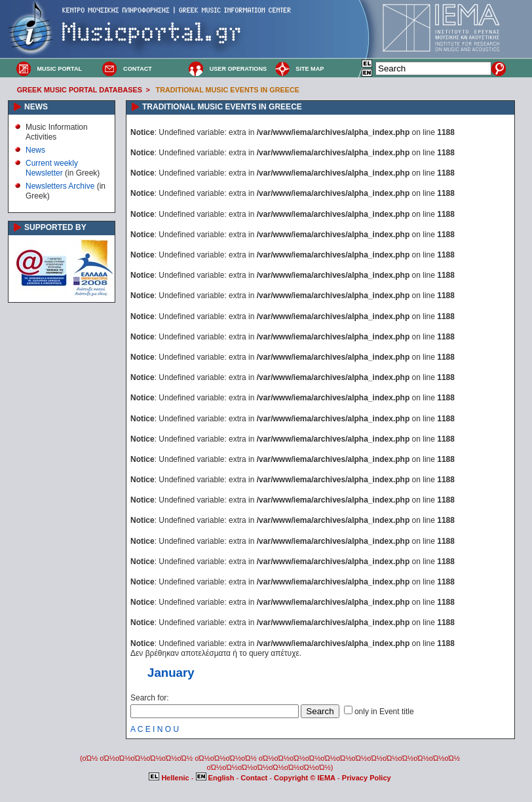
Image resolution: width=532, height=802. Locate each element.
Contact (255, 778)
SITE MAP (310, 69)
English (216, 778)
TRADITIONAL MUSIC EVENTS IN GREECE (228, 90)
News (35, 150)
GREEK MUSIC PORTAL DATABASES (80, 90)
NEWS (36, 107)
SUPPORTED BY (55, 227)
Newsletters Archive (60, 186)
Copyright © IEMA (305, 778)
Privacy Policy (367, 778)
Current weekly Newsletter (52, 168)
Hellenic (170, 778)
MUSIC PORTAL (59, 69)
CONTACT (138, 69)
